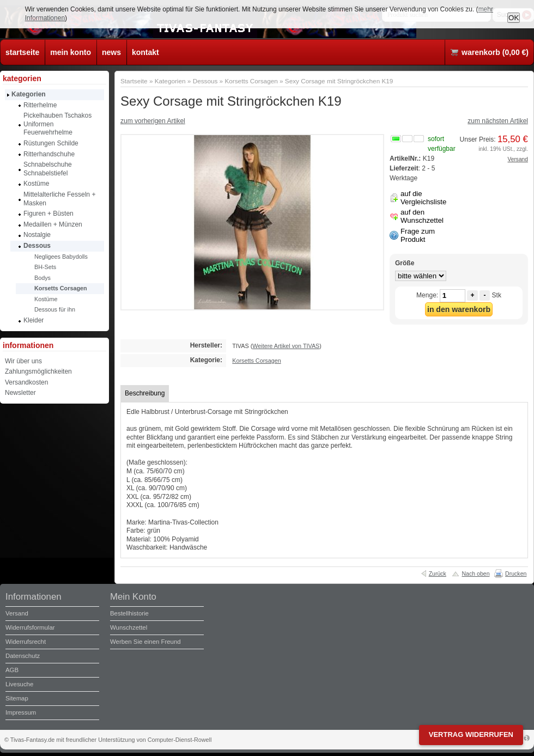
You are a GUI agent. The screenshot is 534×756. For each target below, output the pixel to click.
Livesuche (19, 684)
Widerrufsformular (30, 627)
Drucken (516, 574)
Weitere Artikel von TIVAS (286, 346)
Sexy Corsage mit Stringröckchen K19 (339, 81)
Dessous (205, 81)
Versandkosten (26, 382)
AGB (12, 670)
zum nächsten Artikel (498, 121)
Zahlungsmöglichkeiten (38, 371)
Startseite (134, 81)
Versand (518, 159)
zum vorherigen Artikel (153, 121)
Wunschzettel (129, 627)
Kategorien (170, 81)
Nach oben (475, 574)
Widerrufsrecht (26, 642)
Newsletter (20, 393)
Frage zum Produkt (418, 235)
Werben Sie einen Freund (145, 642)
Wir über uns (23, 361)
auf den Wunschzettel (422, 216)
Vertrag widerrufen (471, 734)
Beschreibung (145, 393)
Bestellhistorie (129, 613)
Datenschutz (23, 656)
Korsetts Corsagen (251, 81)
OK (514, 18)
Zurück (438, 574)
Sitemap (17, 698)
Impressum (21, 712)
